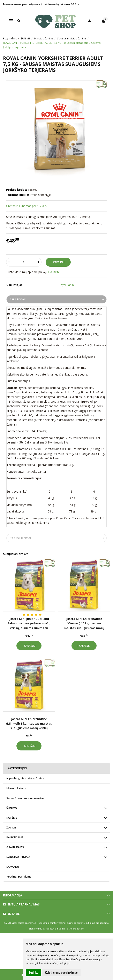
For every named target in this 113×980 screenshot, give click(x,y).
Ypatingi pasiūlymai (19, 877)
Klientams (11, 914)
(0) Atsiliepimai (20, 538)
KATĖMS (12, 818)
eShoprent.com (76, 929)
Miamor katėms (16, 788)
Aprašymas (18, 299)
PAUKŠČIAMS (15, 837)
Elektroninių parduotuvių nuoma (47, 929)
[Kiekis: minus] (9, 262)
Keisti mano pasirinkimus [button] (61, 973)
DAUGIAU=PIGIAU (18, 857)
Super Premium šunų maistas (25, 798)
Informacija (13, 895)
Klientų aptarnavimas (21, 904)
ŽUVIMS (11, 827)
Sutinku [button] (33, 973)
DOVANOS (13, 867)
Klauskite (54, 272)
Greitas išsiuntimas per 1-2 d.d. (27, 206)
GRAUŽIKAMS (15, 847)
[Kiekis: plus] (39, 262)
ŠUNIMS (12, 808)
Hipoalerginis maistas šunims (25, 778)
